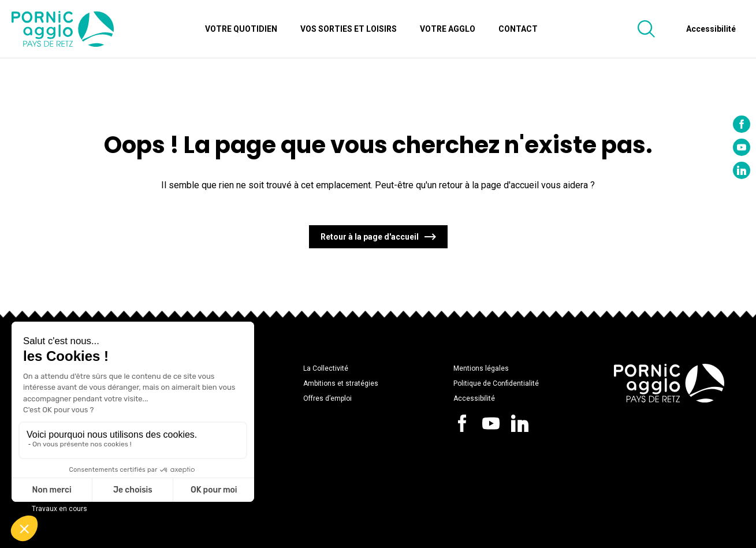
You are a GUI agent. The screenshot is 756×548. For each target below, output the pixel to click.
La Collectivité (326, 368)
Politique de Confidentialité (496, 383)
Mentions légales (481, 368)
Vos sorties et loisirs (349, 29)
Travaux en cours (59, 509)
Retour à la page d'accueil (370, 237)
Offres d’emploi (327, 398)
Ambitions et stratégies (341, 383)
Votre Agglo (448, 29)
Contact (518, 29)
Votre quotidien (241, 29)
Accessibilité (474, 398)
